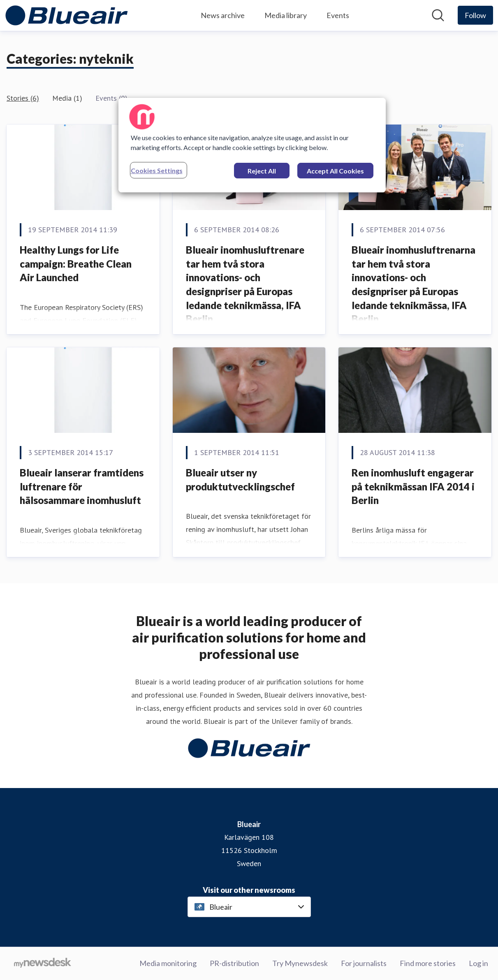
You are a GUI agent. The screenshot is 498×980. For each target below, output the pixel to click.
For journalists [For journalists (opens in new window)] (364, 963)
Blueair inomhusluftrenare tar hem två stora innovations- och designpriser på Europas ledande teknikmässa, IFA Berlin (245, 284)
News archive (223, 15)
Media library (286, 15)
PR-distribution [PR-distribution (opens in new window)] (234, 963)
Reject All (262, 171)
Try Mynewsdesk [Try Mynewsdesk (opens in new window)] (300, 963)
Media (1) (67, 98)
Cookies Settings (157, 170)
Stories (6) (23, 98)
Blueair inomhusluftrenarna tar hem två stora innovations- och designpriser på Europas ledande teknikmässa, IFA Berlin (413, 284)
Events (338, 15)
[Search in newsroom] (438, 15)
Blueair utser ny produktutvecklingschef (240, 480)
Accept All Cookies (335, 171)
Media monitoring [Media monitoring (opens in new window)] (168, 963)
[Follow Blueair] (475, 15)
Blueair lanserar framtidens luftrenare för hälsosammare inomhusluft (82, 486)
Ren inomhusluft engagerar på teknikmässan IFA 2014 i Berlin (413, 486)
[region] (252, 145)
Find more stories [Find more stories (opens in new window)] (428, 963)
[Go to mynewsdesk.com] (43, 964)
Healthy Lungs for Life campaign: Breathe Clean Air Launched (76, 263)
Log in (478, 963)
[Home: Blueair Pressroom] (67, 15)
